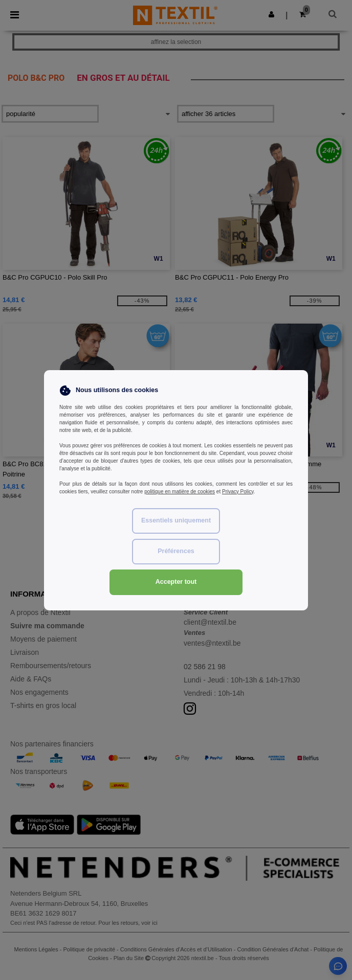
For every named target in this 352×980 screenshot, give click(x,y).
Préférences (176, 551)
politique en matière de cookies (180, 492)
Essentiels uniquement (176, 520)
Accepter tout (176, 582)
